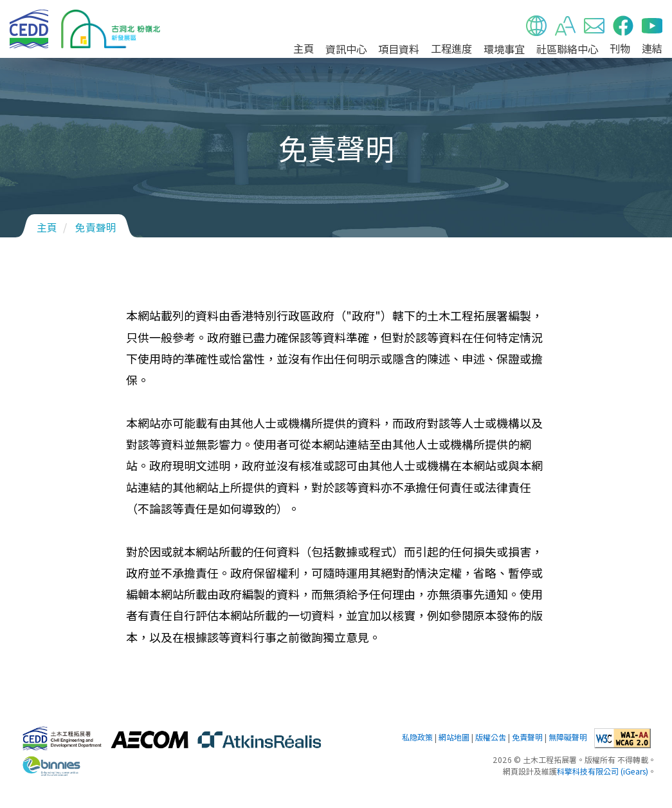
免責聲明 (96, 227)
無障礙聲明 (568, 737)
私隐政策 (417, 737)
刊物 (620, 48)
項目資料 (399, 49)
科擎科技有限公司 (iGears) (603, 771)
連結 (652, 48)
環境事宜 (504, 49)
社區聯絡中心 (567, 49)
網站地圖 (454, 737)
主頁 (304, 48)
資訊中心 (346, 49)
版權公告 (491, 737)
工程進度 (451, 48)
